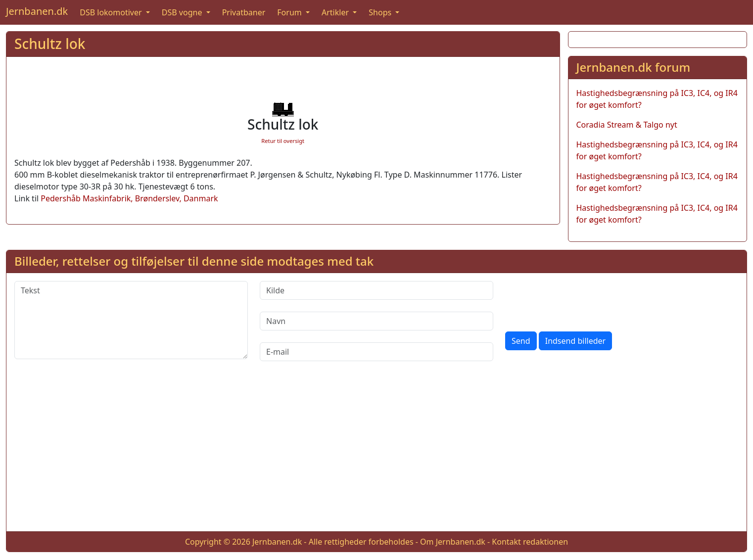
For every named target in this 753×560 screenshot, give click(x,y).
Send (521, 341)
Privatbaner (244, 12)
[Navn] (376, 321)
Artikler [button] (336, 12)
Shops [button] (381, 12)
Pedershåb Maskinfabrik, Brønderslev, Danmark (129, 198)
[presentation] (580, 300)
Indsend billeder (575, 341)
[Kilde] (376, 290)
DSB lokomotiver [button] (112, 12)
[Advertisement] (376, 454)
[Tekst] (131, 320)
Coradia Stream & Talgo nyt (627, 125)
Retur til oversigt (283, 141)
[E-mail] (376, 352)
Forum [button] (290, 12)
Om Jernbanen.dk (453, 542)
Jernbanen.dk (37, 11)
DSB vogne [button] (183, 12)
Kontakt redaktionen (530, 542)
